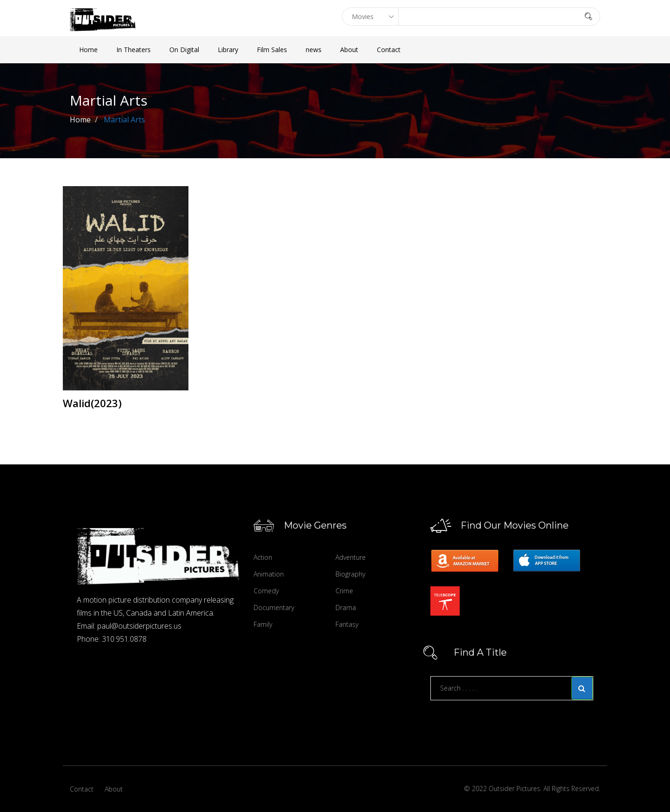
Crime (344, 591)
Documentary (274, 607)
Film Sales (272, 50)
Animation (269, 574)
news (314, 50)
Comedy (266, 591)
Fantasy (347, 624)
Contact (389, 50)
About (349, 50)
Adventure (351, 557)
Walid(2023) (92, 403)
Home (88, 50)
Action (263, 557)
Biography (350, 574)
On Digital (184, 50)
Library (228, 50)
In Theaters (134, 50)
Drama (346, 607)
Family (263, 624)
